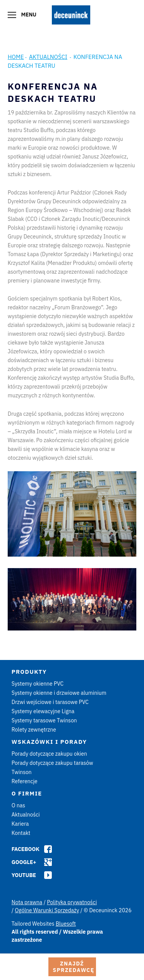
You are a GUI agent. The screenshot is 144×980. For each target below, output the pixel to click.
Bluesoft (66, 924)
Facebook (26, 849)
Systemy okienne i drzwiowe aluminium (59, 693)
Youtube (24, 875)
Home (16, 57)
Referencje (25, 781)
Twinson (22, 772)
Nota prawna (27, 902)
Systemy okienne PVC (38, 684)
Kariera (20, 824)
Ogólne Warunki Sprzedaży (47, 910)
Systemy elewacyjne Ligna (43, 711)
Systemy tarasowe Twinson (44, 720)
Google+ (24, 862)
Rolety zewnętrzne (34, 730)
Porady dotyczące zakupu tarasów (52, 763)
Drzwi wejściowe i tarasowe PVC (50, 702)
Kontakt (21, 833)
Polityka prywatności (72, 902)
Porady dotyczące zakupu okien (49, 754)
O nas (18, 805)
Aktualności (48, 57)
